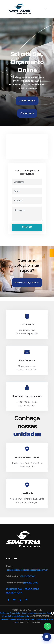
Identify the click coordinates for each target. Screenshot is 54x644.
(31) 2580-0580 (27, 576)
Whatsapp (27, 113)
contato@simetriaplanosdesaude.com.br (27, 570)
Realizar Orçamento (27, 283)
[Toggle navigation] (46, 9)
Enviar (27, 227)
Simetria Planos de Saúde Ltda (16, 616)
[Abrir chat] (47, 637)
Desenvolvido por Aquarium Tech (38, 613)
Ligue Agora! (27, 101)
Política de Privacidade (10, 613)
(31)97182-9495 (31, 583)
